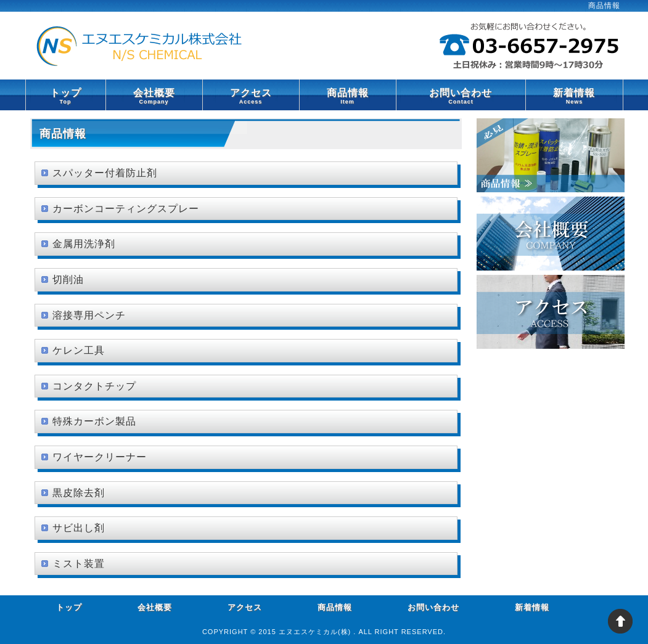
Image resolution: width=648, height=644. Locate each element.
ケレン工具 (79, 350)
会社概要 (154, 95)
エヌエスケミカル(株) (316, 632)
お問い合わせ (461, 95)
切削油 (68, 279)
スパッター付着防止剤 (105, 173)
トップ (66, 95)
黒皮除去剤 (79, 493)
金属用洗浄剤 (84, 244)
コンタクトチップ (94, 386)
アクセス (251, 95)
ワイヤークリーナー (100, 457)
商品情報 (348, 95)
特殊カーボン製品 (94, 421)
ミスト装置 (79, 564)
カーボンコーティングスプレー (126, 209)
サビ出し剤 (79, 528)
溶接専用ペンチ (89, 315)
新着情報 (574, 95)
